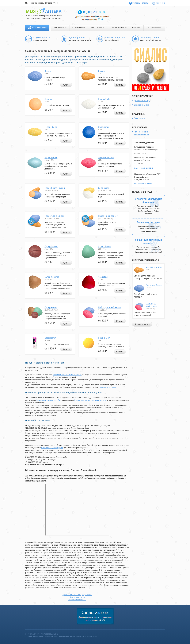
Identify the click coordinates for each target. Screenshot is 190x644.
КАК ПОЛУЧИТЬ (98, 28)
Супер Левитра (52, 277)
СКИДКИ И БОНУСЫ (119, 28)
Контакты (160, 3)
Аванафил (103, 277)
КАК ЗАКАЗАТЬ (60, 28)
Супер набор (51, 307)
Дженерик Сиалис (142, 105)
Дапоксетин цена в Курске (52, 448)
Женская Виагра (106, 157)
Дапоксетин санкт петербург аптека (77, 595)
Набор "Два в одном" (54, 216)
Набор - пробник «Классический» (142, 133)
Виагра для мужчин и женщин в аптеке (91, 400)
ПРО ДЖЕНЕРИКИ (154, 28)
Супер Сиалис (51, 246)
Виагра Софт (104, 99)
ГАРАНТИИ (137, 28)
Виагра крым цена (77, 597)
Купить (66, 85)
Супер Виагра (105, 246)
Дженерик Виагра (142, 101)
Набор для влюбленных (110, 307)
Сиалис (102, 71)
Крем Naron (50, 338)
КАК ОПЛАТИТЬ (79, 28)
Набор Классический (55, 188)
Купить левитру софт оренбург (49, 400)
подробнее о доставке (144, 168)
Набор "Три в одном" (108, 216)
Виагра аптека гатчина (77, 600)
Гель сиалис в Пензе (108, 387)
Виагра (48, 71)
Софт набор (104, 188)
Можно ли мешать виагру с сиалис (67, 375)
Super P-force (51, 157)
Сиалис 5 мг (104, 338)
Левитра (48, 99)
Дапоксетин (104, 127)
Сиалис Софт (51, 127)
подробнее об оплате (143, 183)
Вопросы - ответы (140, 3)
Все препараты (39, 28)
